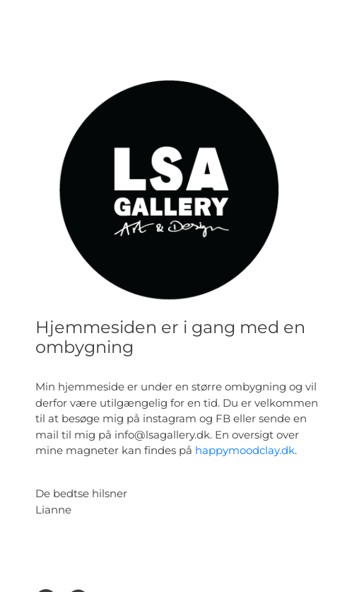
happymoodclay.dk (245, 450)
